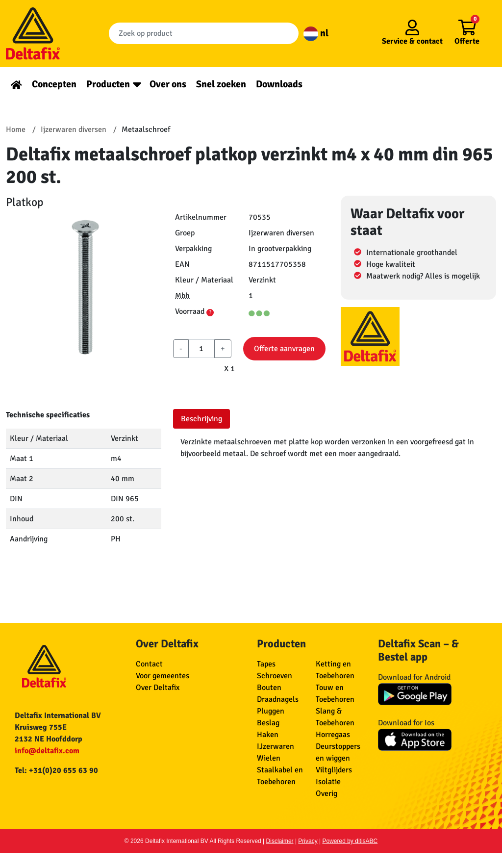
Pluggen (271, 711)
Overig (326, 793)
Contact (149, 664)
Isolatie (328, 782)
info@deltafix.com (47, 751)
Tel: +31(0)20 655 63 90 (56, 770)
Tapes (266, 664)
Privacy (308, 841)
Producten (108, 84)
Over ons (168, 84)
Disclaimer (280, 841)
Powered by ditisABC (350, 841)
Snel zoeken (221, 84)
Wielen (269, 758)
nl (316, 33)
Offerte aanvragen (284, 349)
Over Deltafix (158, 688)
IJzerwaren (276, 746)
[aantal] (201, 349)
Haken (268, 735)
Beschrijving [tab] (201, 419)
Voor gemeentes (163, 676)
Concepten (54, 84)
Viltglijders (334, 770)
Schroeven (275, 676)
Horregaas (333, 735)
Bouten (269, 688)
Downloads (279, 84)
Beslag (268, 723)
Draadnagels (278, 699)
